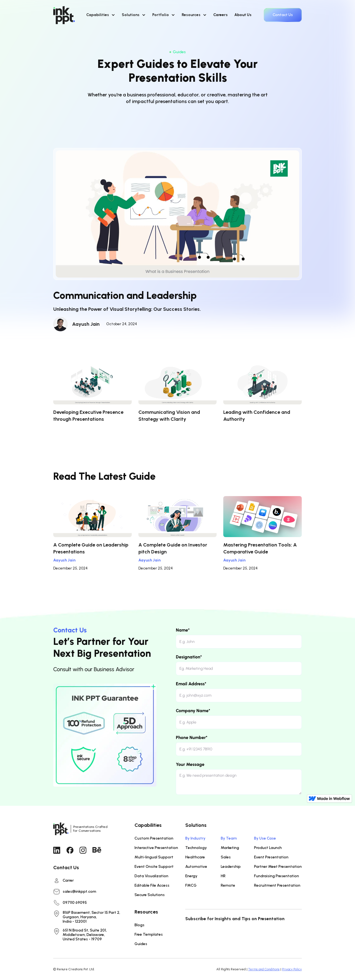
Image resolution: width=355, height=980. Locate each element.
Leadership (231, 867)
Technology (196, 848)
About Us (243, 15)
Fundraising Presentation (277, 876)
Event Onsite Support (154, 867)
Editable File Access (152, 885)
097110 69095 (75, 903)
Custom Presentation (154, 838)
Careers (220, 15)
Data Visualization (151, 876)
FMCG (191, 885)
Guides (141, 944)
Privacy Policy (292, 969)
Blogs (140, 925)
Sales (226, 857)
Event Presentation (271, 857)
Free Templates (149, 934)
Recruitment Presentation (277, 885)
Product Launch (268, 848)
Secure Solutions (150, 895)
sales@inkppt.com (79, 892)
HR (223, 876)
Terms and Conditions (264, 969)
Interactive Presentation (156, 848)
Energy (191, 876)
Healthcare (195, 857)
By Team (229, 838)
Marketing (230, 848)
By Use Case (265, 838)
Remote (228, 885)
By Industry (195, 838)
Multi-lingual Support (154, 857)
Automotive (196, 867)
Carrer (68, 881)
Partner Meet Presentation (278, 867)
